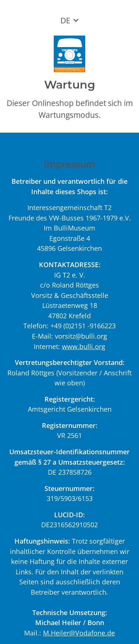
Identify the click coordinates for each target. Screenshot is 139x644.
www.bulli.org (84, 346)
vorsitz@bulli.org (81, 336)
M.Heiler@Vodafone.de (79, 633)
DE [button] (65, 20)
